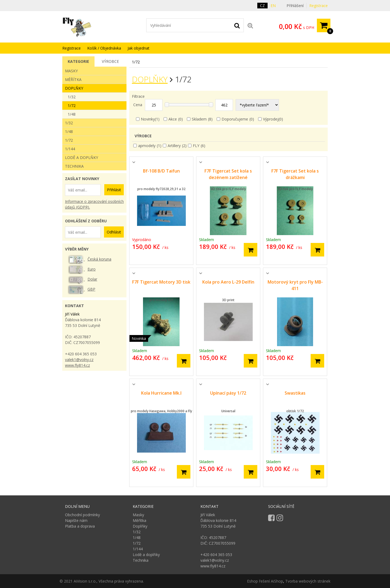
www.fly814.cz (77, 365)
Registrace (318, 6)
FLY (196, 146)
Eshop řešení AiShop (265, 581)
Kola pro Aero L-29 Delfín (228, 282)
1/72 (72, 105)
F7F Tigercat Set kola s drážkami (295, 174)
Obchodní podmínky (82, 515)
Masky (71, 71)
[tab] (78, 61)
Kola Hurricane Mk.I (161, 393)
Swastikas (295, 393)
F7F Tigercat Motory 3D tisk (161, 282)
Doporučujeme (235, 119)
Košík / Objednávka (104, 48)
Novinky (148, 119)
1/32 (72, 97)
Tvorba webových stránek (308, 581)
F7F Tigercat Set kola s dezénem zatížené (228, 174)
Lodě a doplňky (82, 157)
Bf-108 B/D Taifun (161, 171)
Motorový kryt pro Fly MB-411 (295, 285)
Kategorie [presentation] (78, 61)
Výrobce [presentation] (110, 61)
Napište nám (76, 520)
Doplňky (150, 79)
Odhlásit (114, 232)
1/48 (72, 114)
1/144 (70, 149)
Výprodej (271, 119)
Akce (173, 119)
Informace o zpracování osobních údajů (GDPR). (94, 204)
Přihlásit (114, 190)
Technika (74, 166)
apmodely (147, 146)
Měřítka (73, 79)
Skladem (199, 119)
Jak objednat (139, 48)
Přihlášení (295, 6)
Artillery (174, 146)
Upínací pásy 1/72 (228, 393)
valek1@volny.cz (79, 360)
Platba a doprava (80, 526)
